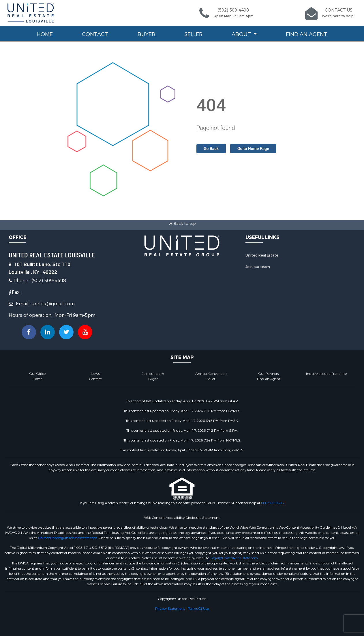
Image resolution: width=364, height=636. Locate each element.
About (242, 34)
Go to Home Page (253, 149)
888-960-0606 (272, 503)
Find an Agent (307, 34)
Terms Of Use (198, 609)
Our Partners (269, 374)
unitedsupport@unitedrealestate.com (68, 538)
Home (45, 34)
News (95, 374)
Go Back (211, 149)
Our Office (37, 374)
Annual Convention (211, 374)
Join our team (258, 267)
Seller (193, 34)
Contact (95, 34)
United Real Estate (262, 255)
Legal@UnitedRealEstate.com (234, 558)
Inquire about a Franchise (326, 374)
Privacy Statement (170, 609)
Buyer (146, 34)
